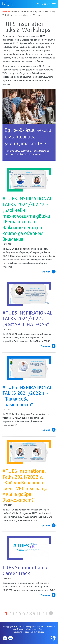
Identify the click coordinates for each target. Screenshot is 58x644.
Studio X (41, 632)
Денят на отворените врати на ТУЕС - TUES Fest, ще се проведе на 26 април (27, 13)
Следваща (51, 613)
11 (45, 613)
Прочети (46, 271)
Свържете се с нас (21, 632)
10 (39, 613)
